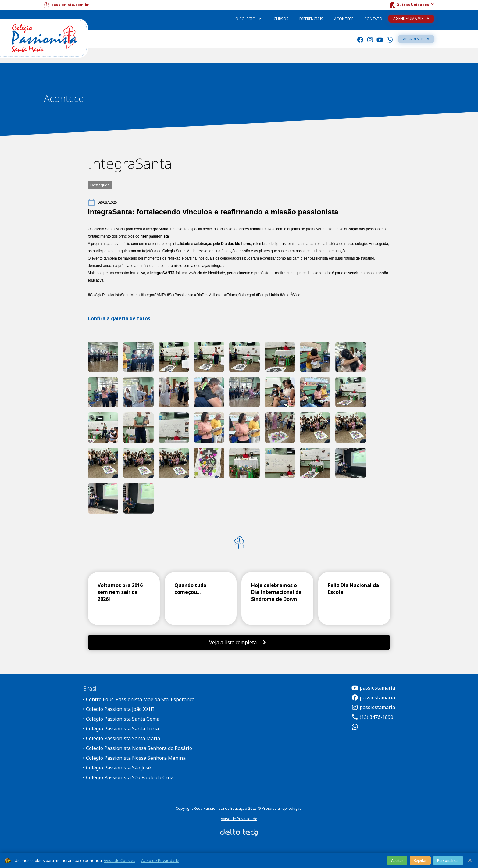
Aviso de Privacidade (239, 819)
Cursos (281, 19)
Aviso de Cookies (120, 860)
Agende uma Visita (411, 18)
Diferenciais (311, 19)
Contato (373, 19)
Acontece (344, 19)
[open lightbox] (103, 357)
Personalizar (448, 861)
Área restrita (416, 39)
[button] (412, 5)
